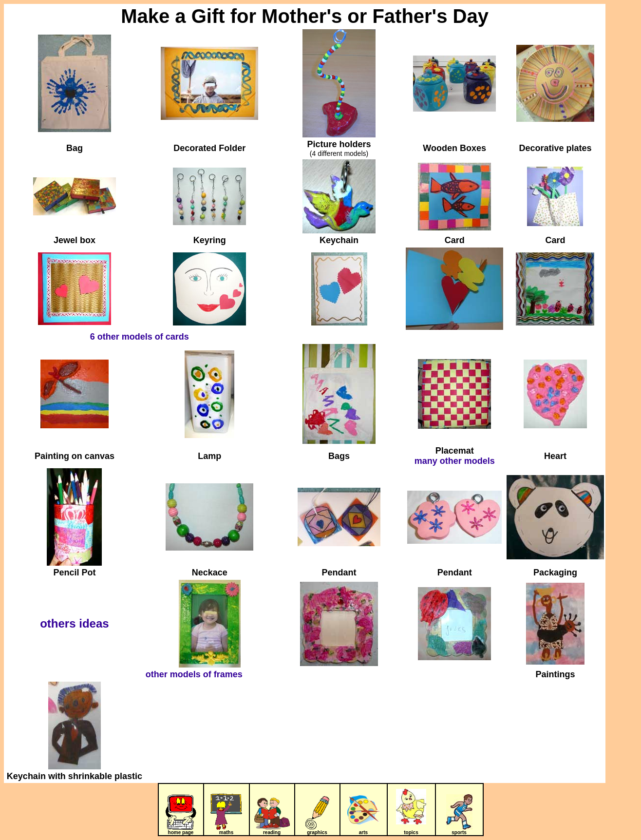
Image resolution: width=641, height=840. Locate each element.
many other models (455, 461)
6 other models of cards (140, 337)
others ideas (74, 623)
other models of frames (194, 674)
